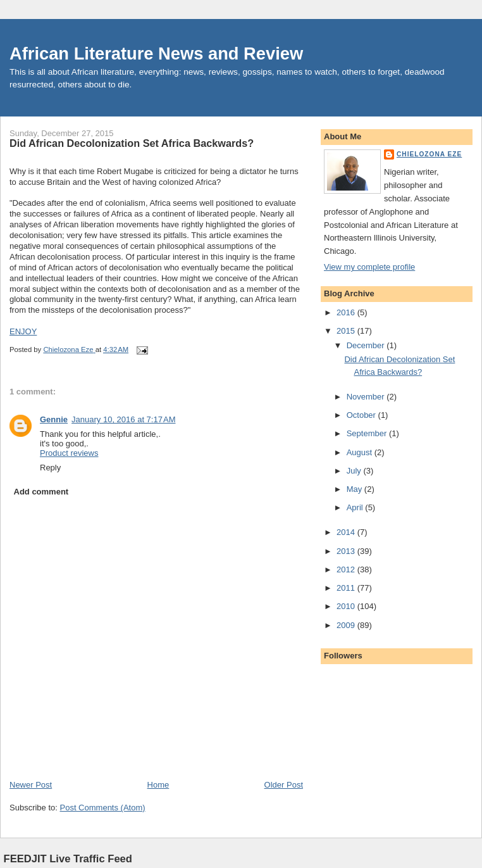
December (367, 345)
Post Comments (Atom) (103, 808)
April (356, 507)
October (362, 415)
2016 (347, 312)
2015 (347, 331)
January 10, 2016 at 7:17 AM (123, 419)
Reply (50, 468)
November (367, 397)
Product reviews (69, 453)
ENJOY (23, 331)
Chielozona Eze (429, 154)
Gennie (54, 419)
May (355, 489)
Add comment (41, 492)
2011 (347, 588)
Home (158, 785)
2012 (347, 569)
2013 (347, 551)
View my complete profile (369, 267)
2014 (347, 532)
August (361, 452)
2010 (347, 606)
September (368, 433)
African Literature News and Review (156, 53)
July (355, 471)
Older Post (284, 785)
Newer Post (31, 785)
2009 (347, 625)
